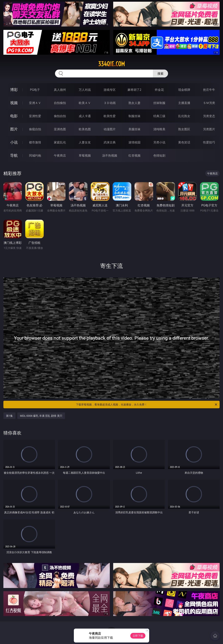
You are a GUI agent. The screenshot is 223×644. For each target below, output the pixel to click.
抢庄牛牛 (209, 90)
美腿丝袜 (134, 129)
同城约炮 (35, 155)
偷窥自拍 (35, 129)
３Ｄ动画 (110, 103)
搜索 (160, 73)
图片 (14, 129)
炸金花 (159, 90)
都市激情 (35, 142)
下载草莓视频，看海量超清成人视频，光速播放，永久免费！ (147, 405)
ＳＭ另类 (209, 103)
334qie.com (111, 64)
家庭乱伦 (60, 142)
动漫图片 (110, 129)
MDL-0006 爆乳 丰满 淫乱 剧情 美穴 (41, 416)
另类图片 (209, 129)
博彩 (14, 90)
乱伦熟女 (184, 116)
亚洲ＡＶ (35, 103)
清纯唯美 (159, 129)
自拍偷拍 (60, 103)
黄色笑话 (184, 142)
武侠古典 (110, 142)
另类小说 (159, 142)
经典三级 (159, 116)
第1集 (9, 416)
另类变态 (209, 116)
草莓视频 (85, 155)
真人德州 (60, 90)
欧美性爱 (110, 116)
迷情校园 (134, 142)
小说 (14, 142)
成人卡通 (85, 116)
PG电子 (35, 90)
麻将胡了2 (134, 90)
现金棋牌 (184, 90)
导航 (14, 155)
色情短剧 (159, 155)
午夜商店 (60, 155)
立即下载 (138, 636)
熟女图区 (184, 129)
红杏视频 (134, 155)
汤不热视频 (110, 155)
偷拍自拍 (60, 116)
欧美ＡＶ (85, 103)
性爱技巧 (209, 142)
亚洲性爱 (35, 116)
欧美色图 (85, 129)
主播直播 (184, 103)
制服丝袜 (134, 116)
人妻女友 (85, 142)
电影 (14, 116)
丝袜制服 (159, 103)
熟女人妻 (134, 103)
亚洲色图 (60, 129)
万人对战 (85, 90)
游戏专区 (110, 90)
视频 (14, 103)
